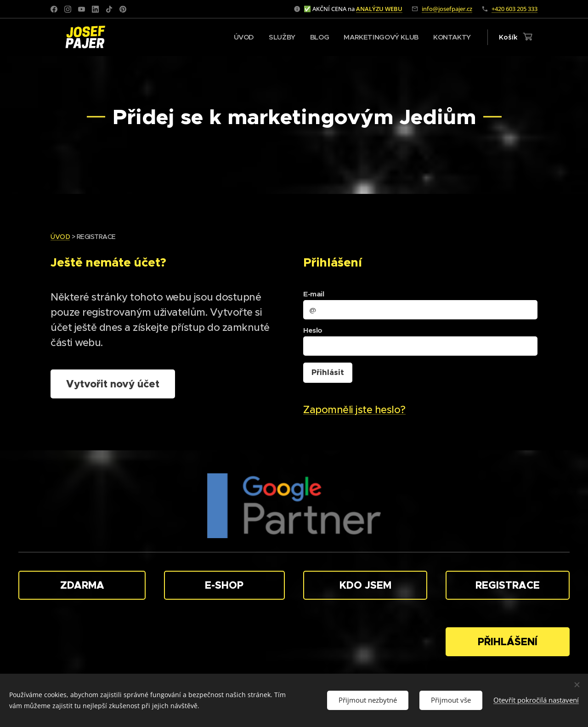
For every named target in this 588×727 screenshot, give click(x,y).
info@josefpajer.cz (447, 9)
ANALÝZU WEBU (379, 9)
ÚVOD (60, 237)
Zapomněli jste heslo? (354, 410)
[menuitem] (240, 37)
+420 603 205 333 (514, 9)
